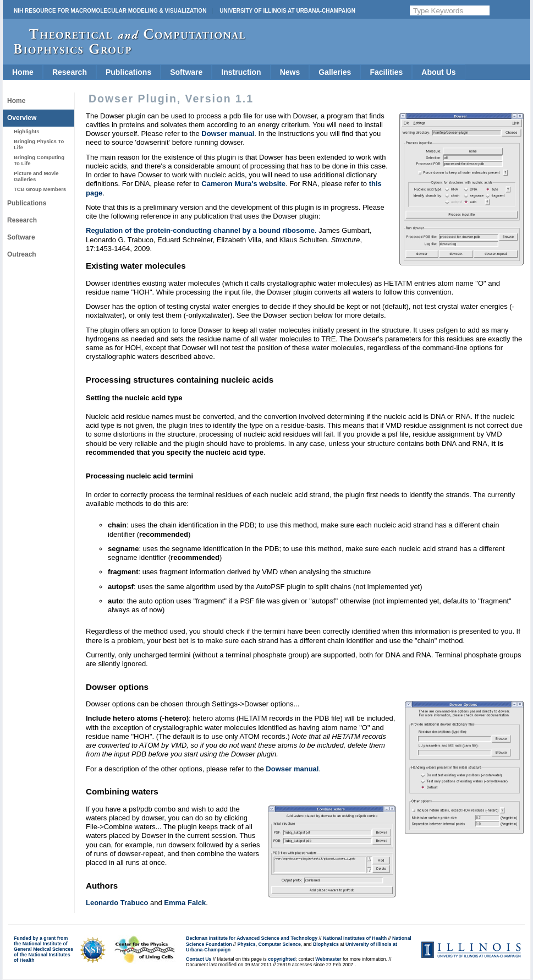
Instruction (241, 72)
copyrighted (282, 959)
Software (186, 72)
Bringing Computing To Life (39, 160)
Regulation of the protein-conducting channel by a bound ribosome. (201, 230)
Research (70, 72)
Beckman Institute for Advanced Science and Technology (252, 938)
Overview (22, 118)
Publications (128, 72)
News (290, 72)
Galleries (335, 72)
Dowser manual (228, 134)
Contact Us (199, 959)
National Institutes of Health (355, 938)
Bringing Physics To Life (39, 144)
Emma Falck (185, 903)
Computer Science (280, 944)
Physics (246, 944)
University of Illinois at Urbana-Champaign (287, 11)
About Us (438, 72)
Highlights (27, 131)
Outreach (22, 254)
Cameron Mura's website (243, 184)
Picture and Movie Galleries (36, 176)
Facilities (386, 72)
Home (23, 72)
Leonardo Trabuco (117, 903)
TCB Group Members (40, 189)
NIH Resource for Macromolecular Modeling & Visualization (110, 11)
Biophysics (326, 944)
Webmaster (328, 959)
